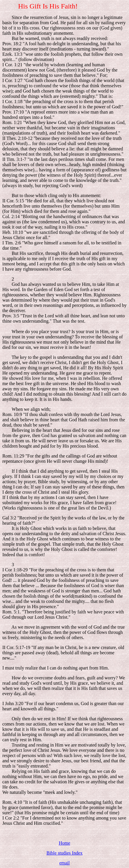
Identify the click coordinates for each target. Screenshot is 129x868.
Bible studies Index (64, 853)
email (64, 863)
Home (64, 843)
